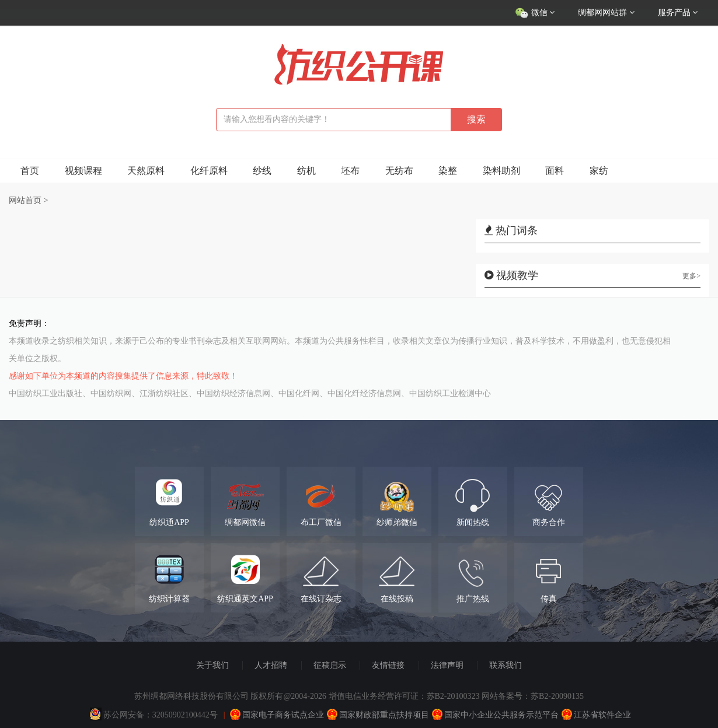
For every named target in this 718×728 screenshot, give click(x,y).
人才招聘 (271, 665)
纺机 (306, 171)
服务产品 (678, 13)
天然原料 (146, 171)
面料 (555, 171)
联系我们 (506, 665)
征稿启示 (330, 665)
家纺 (599, 171)
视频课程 (83, 171)
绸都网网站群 (606, 13)
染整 (448, 171)
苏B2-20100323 (453, 696)
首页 (30, 171)
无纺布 (399, 171)
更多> (691, 276)
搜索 (476, 119)
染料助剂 (501, 171)
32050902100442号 (185, 715)
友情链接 (388, 665)
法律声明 (447, 665)
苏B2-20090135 (557, 696)
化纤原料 (209, 171)
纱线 (262, 171)
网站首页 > (28, 200)
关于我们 (212, 665)
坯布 (350, 171)
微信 (535, 13)
